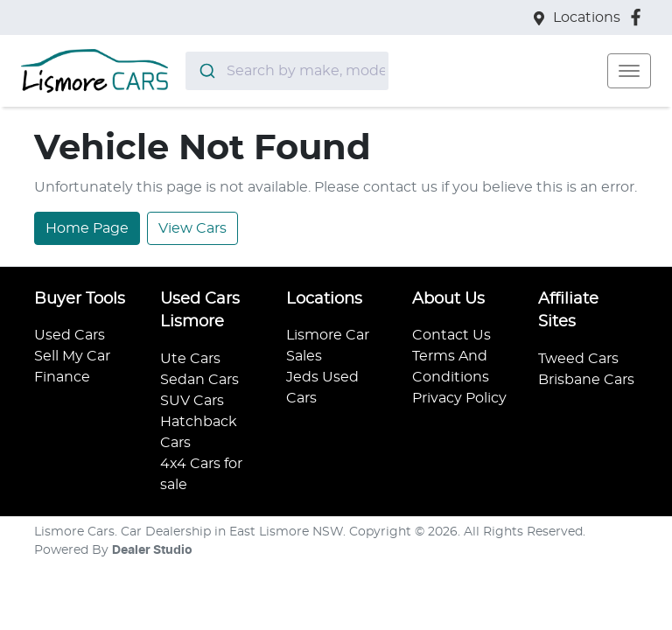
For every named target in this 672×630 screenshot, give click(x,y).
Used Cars (70, 335)
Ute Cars (190, 359)
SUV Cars (192, 401)
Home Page (87, 228)
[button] (629, 71)
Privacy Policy (459, 398)
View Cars (192, 228)
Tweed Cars (578, 359)
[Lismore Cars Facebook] (639, 17)
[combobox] (287, 71)
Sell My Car (72, 356)
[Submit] (206, 71)
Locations (587, 17)
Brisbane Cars (586, 380)
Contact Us (451, 335)
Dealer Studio (152, 550)
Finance (62, 377)
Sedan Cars (199, 380)
